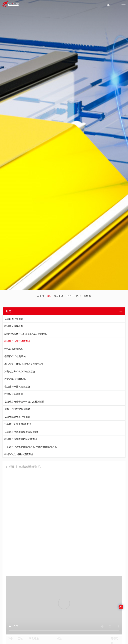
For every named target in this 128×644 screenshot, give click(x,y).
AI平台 (41, 296)
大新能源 (59, 296)
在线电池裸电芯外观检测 (17, 417)
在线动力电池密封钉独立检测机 (21, 439)
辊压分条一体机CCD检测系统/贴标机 (24, 364)
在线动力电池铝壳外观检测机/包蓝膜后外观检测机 (30, 447)
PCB (79, 296)
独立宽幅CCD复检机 (15, 379)
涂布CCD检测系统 (14, 349)
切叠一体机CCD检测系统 (17, 409)
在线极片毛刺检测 (14, 394)
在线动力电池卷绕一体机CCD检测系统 (24, 402)
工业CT (70, 296)
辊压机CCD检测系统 (15, 356)
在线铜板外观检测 (14, 319)
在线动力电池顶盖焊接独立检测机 (22, 432)
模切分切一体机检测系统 (17, 387)
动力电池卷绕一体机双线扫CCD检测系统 (25, 334)
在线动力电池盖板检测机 (17, 341)
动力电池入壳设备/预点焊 (18, 424)
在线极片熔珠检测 (14, 326)
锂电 (49, 296)
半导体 (87, 296)
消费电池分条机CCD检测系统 (20, 371)
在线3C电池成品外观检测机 (19, 454)
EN (108, 5)
